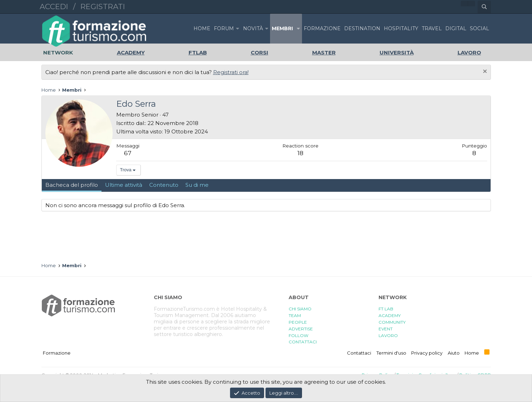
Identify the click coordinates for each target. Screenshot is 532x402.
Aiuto (454, 353)
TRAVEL (432, 28)
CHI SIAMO (300, 309)
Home (202, 28)
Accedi (54, 6)
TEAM (295, 315)
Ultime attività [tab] (124, 185)
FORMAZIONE (322, 28)
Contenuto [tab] (164, 185)
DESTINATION (362, 28)
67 (128, 153)
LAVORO (388, 335)
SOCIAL (480, 28)
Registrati (103, 6)
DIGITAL (456, 28)
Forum (224, 28)
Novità (253, 28)
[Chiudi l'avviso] (484, 72)
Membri (282, 28)
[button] (238, 29)
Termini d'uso (391, 353)
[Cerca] (484, 7)
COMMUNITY (392, 322)
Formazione (57, 353)
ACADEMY (390, 315)
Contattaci (359, 353)
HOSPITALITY (401, 28)
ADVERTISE (301, 329)
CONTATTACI (303, 342)
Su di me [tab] (197, 185)
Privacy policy (427, 353)
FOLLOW (298, 335)
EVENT (386, 329)
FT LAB (386, 309)
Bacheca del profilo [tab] (72, 185)
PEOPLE (298, 322)
